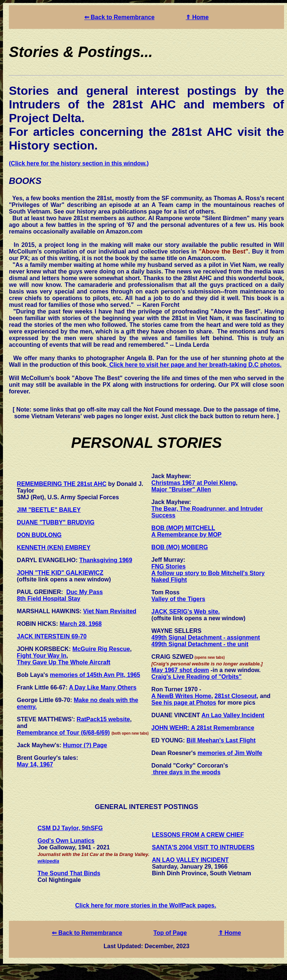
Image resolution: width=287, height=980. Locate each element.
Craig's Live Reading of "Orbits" (196, 677)
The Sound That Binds (69, 873)
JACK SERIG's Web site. (185, 612)
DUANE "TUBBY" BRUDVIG (56, 522)
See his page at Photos (184, 703)
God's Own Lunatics (66, 841)
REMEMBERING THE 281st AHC (62, 484)
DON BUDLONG (39, 535)
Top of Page (170, 933)
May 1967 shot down (180, 670)
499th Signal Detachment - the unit (200, 644)
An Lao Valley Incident (233, 715)
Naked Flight (169, 580)
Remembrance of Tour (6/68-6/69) (63, 733)
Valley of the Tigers (178, 599)
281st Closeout (236, 696)
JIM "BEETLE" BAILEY (49, 510)
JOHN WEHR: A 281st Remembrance (203, 728)
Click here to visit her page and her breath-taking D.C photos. (195, 365)
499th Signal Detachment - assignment (205, 637)
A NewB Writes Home (181, 696)
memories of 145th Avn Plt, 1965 (95, 675)
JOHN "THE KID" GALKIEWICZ (60, 573)
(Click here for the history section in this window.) (79, 163)
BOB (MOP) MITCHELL (183, 528)
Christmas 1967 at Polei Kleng (194, 483)
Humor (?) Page (85, 745)
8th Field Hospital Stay (49, 599)
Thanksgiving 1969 (106, 560)
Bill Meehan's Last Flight (221, 740)
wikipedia (48, 861)
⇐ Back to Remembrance (119, 17)
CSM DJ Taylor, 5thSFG (70, 828)
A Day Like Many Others (103, 687)
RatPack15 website (103, 719)
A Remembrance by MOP (186, 535)
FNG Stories (168, 566)
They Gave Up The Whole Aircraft (64, 662)
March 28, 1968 (81, 624)
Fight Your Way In (42, 656)
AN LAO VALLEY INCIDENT (190, 860)
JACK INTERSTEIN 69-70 (52, 636)
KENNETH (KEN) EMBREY (54, 548)
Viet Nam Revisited (110, 611)
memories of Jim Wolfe (230, 753)
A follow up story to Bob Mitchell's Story (208, 573)
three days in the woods (186, 772)
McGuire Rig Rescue (101, 649)
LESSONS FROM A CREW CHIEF (198, 835)
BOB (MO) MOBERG (180, 547)
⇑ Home (197, 17)
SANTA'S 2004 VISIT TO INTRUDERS (203, 847)
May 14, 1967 (35, 764)
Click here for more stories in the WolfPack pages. (146, 905)
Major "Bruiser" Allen (181, 489)
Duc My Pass (85, 592)
